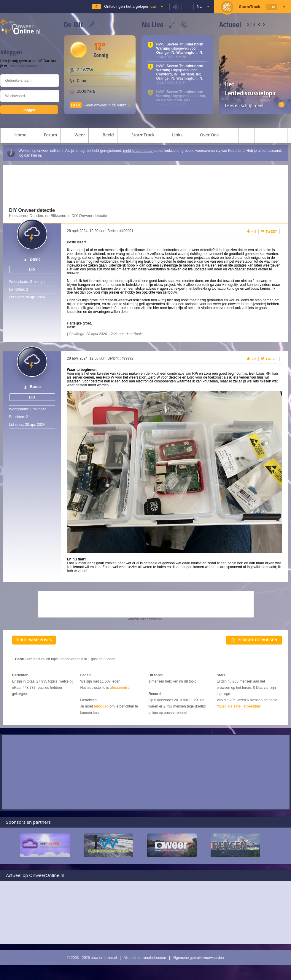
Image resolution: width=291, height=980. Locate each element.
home (15, 136)
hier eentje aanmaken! (26, 66)
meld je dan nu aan (138, 151)
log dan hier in (30, 155)
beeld (103, 136)
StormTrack (138, 136)
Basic (35, 259)
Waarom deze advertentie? (146, 619)
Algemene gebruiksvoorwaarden (198, 958)
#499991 (127, 231)
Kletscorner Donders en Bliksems (38, 216)
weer (74, 136)
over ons (204, 136)
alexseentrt (119, 688)
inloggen (101, 706)
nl (199, 6)
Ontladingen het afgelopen (130, 6)
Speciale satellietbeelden (239, 706)
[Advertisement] (142, 185)
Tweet (271, 231)
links (172, 136)
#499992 (127, 358)
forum (45, 136)
